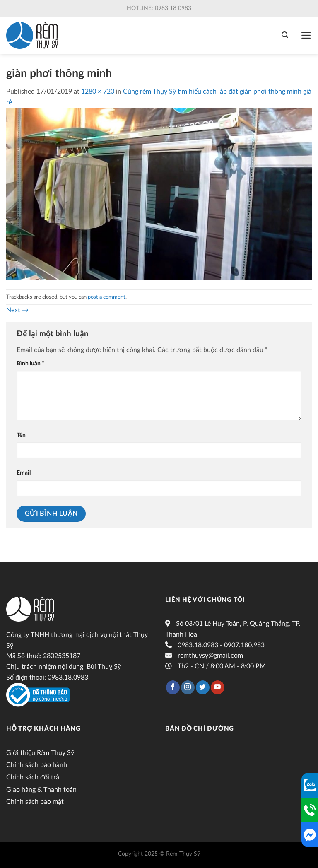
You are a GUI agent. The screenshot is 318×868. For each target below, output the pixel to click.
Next (17, 310)
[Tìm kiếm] (285, 35)
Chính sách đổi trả (33, 777)
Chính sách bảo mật (35, 802)
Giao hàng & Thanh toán (41, 790)
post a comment (107, 297)
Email (24, 473)
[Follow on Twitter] (203, 687)
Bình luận (30, 363)
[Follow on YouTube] (218, 687)
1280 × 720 (98, 92)
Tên (21, 435)
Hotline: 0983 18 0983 (159, 8)
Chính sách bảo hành (37, 765)
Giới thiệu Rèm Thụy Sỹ (40, 753)
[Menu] (306, 35)
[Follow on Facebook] (173, 687)
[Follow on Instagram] (188, 687)
